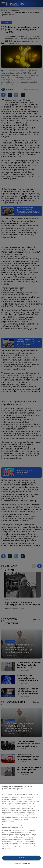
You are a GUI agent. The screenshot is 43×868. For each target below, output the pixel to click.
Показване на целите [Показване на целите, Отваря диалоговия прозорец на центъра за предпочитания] (22, 864)
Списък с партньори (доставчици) (16, 851)
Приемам (21, 858)
